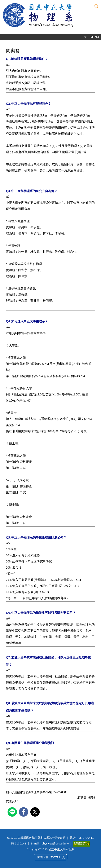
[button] (96, 7)
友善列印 (12, 801)
